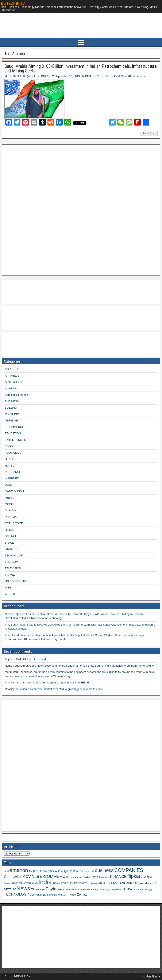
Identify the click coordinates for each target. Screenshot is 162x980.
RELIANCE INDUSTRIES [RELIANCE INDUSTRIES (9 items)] (72, 889)
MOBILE (10, 504)
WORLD (10, 594)
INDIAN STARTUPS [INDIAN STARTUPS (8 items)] (63, 883)
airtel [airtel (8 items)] (6, 871)
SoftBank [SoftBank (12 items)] (129, 889)
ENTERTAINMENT (16, 440)
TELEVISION (13, 568)
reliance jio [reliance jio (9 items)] (93, 889)
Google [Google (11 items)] (147, 877)
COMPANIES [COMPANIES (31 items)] (129, 870)
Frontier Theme (151, 976)
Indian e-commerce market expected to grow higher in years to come (61, 689)
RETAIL (10, 530)
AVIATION (11, 388)
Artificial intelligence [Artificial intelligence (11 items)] (60, 871)
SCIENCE (11, 536)
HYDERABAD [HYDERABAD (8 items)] (31, 883)
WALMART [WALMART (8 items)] (63, 895)
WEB (8, 588)
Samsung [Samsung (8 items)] (105, 889)
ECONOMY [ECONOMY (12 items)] (91, 877)
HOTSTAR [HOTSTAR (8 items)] (18, 883)
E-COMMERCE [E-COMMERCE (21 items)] (54, 876)
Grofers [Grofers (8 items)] (8, 883)
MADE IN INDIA (15, 491)
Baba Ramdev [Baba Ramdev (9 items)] (81, 871)
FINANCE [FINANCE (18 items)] (118, 877)
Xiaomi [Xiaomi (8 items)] (73, 895)
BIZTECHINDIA (13, 3)
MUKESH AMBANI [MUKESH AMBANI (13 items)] (112, 883)
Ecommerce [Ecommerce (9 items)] (75, 877)
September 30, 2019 (67, 76)
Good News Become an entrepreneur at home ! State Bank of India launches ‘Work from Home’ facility (91, 666)
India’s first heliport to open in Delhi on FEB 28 (61, 683)
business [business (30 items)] (104, 870)
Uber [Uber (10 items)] (33, 895)
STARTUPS (12, 549)
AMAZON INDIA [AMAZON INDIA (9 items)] (38, 871)
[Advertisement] (36, 210)
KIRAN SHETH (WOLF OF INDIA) (29, 76)
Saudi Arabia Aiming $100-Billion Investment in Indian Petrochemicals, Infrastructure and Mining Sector (81, 69)
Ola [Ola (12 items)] (33, 889)
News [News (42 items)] (23, 888)
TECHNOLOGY (14, 556)
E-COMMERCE (14, 427)
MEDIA (9, 498)
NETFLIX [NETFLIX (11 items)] (10, 889)
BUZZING (107, 76)
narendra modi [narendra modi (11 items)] (147, 883)
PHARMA (11, 517)
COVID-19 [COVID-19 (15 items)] (31, 877)
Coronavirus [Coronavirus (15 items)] (13, 877)
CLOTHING (12, 414)
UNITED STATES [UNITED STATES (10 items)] (47, 895)
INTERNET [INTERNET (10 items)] (80, 883)
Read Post (149, 133)
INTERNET (12, 478)
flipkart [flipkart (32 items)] (135, 876)
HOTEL (9, 466)
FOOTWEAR (13, 453)
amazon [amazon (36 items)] (19, 870)
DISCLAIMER (41, 659)
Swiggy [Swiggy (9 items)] (148, 889)
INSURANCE (13, 472)
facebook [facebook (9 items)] (104, 877)
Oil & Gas (120, 76)
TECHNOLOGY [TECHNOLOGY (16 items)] (16, 894)
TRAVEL (10, 575)
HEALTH (10, 459)
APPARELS (12, 376)
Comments (138, 76)
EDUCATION (13, 433)
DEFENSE (11, 420)
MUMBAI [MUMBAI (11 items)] (131, 883)
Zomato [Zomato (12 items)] (82, 894)
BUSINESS (92, 76)
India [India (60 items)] (45, 882)
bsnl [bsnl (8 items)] (92, 871)
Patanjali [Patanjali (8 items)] (41, 889)
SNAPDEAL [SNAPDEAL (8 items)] (116, 889)
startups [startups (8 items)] (140, 889)
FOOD (9, 446)
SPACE (9, 543)
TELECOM (11, 562)
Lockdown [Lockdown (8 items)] (93, 883)
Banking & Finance (16, 395)
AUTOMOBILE (14, 382)
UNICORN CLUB (15, 581)
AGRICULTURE (15, 369)
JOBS (8, 485)
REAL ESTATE (14, 523)
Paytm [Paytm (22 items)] (52, 889)
